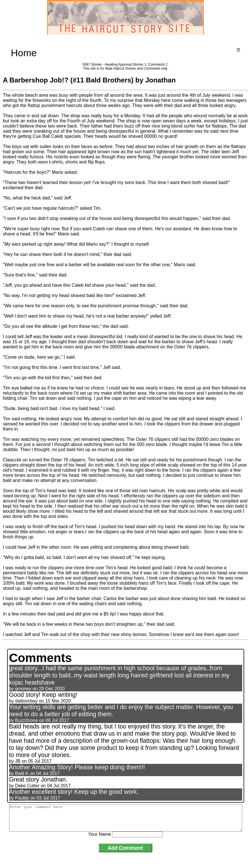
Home (24, 53)
